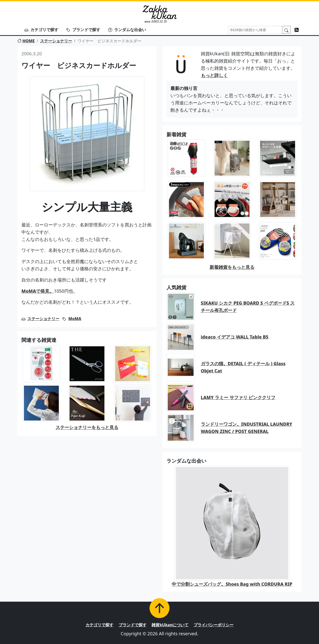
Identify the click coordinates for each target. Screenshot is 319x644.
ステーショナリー (56, 41)
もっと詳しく (214, 75)
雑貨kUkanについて (170, 625)
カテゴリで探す (41, 30)
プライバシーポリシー (214, 625)
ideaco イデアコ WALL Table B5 (235, 337)
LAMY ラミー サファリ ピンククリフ (238, 397)
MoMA (75, 319)
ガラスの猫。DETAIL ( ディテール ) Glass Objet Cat (243, 367)
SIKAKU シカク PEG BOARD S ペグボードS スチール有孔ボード (248, 307)
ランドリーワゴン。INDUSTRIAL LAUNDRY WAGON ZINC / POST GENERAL (247, 428)
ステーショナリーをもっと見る (87, 427)
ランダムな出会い (127, 30)
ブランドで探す (83, 30)
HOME (26, 41)
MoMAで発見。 (38, 291)
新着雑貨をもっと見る (232, 267)
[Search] (255, 30)
